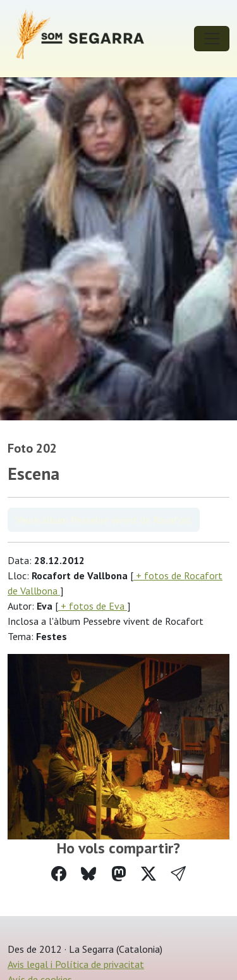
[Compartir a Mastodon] (119, 874)
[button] (178, 874)
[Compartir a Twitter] (149, 874)
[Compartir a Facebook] (59, 874)
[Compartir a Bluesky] (88, 874)
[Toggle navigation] (212, 39)
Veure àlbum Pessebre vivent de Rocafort (104, 520)
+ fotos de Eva (93, 606)
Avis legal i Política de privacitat (76, 964)
